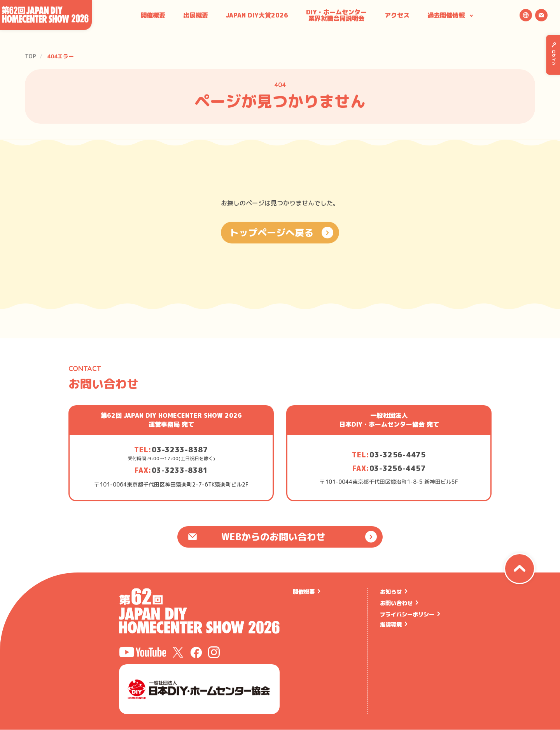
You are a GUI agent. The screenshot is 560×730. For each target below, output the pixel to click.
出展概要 (196, 15)
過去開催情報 (446, 15)
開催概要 (153, 15)
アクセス (397, 15)
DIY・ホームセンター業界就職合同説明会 (336, 15)
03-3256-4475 (398, 455)
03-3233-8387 (180, 450)
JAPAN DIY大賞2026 (257, 15)
